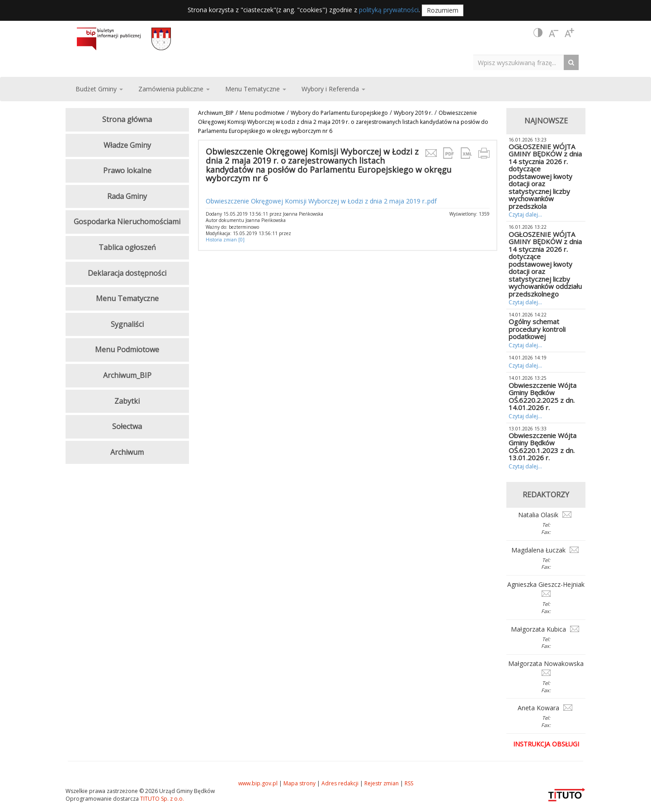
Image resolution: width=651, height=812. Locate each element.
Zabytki (127, 401)
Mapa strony (300, 783)
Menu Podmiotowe (127, 349)
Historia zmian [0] (225, 240)
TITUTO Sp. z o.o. (161, 799)
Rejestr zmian (382, 783)
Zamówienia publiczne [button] (174, 89)
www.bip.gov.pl (258, 783)
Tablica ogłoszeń (127, 247)
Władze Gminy (127, 145)
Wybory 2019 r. (413, 113)
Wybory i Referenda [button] (333, 89)
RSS (409, 783)
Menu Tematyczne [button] (256, 89)
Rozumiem (443, 10)
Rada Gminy (127, 196)
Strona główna (127, 119)
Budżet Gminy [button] (99, 89)
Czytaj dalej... (525, 215)
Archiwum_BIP (216, 113)
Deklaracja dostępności (127, 273)
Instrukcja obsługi (546, 744)
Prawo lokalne (127, 170)
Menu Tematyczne (127, 298)
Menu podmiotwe (262, 113)
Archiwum (127, 452)
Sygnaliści (127, 324)
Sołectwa (127, 426)
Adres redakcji (340, 783)
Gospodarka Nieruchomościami (127, 222)
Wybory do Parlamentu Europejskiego (339, 113)
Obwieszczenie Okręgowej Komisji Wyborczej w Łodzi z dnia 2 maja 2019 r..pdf (321, 201)
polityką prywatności (389, 10)
